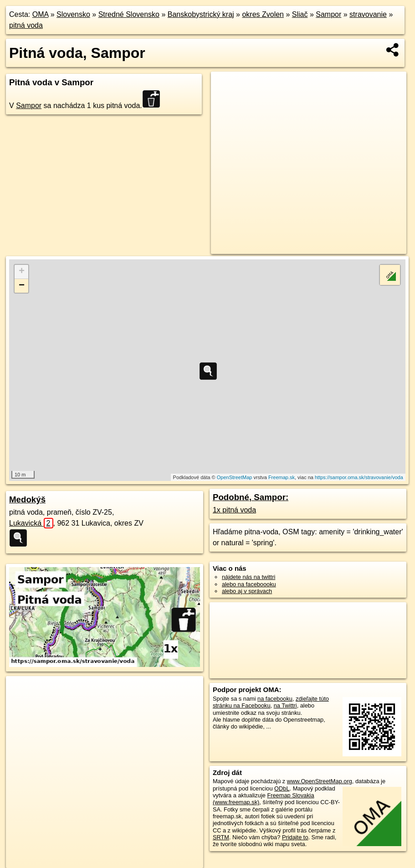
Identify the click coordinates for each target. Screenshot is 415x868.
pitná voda (26, 25)
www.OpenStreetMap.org (320, 781)
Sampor (328, 14)
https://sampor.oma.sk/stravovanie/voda (359, 477)
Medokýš (27, 499)
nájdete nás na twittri (248, 577)
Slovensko (73, 14)
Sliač (300, 14)
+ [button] (22, 272)
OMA (41, 14)
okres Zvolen (263, 14)
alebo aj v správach (247, 591)
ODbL (282, 788)
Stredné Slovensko (129, 14)
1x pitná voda (234, 510)
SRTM (221, 837)
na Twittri (285, 705)
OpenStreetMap (235, 477)
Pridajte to (295, 837)
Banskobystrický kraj (201, 14)
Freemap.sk (282, 477)
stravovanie (368, 14)
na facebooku (275, 699)
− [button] (22, 286)
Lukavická (31, 523)
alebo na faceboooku (249, 584)
